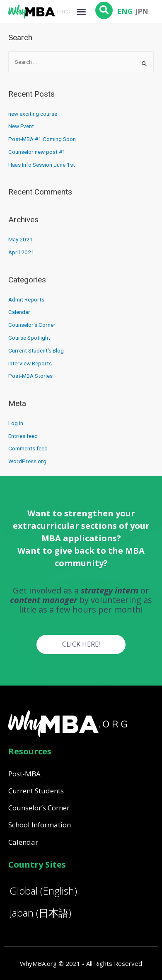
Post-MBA (24, 774)
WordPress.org (27, 461)
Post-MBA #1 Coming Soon (42, 139)
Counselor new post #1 (37, 152)
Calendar (19, 312)
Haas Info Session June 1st (42, 165)
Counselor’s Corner (39, 808)
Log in (16, 423)
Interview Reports (30, 363)
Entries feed (23, 436)
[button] (81, 12)
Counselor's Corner (32, 325)
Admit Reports (26, 299)
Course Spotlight (29, 338)
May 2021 (21, 239)
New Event (21, 126)
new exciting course (33, 114)
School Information (40, 825)
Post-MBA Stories (30, 376)
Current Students (36, 791)
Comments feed (28, 448)
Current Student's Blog (36, 350)
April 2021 (21, 252)
